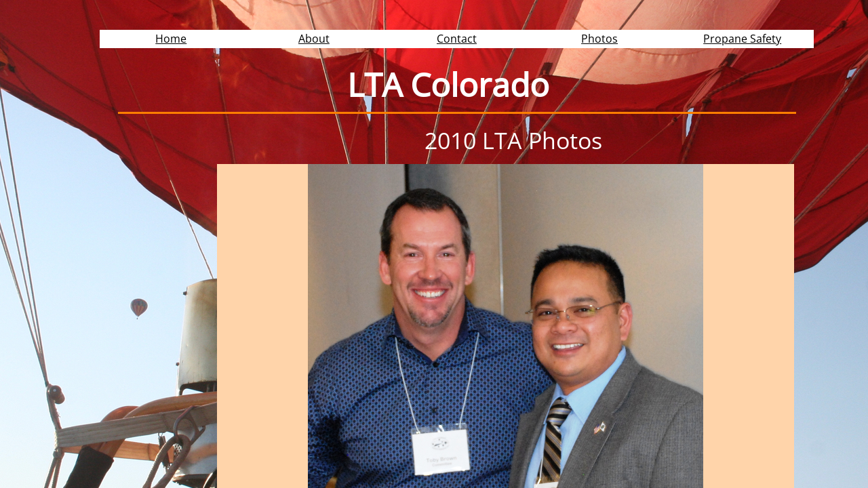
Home (171, 39)
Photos (599, 39)
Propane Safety (742, 39)
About (314, 39)
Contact (457, 39)
